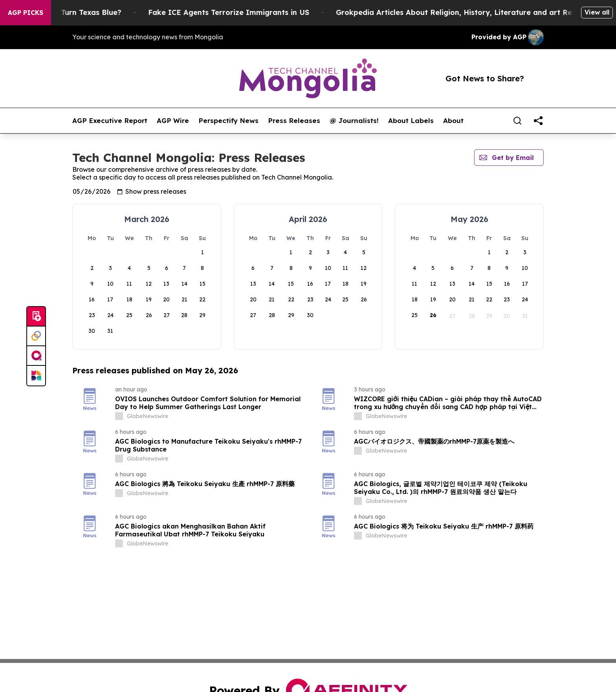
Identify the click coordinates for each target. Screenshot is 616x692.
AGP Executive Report (110, 121)
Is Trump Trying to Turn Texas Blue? (72, 12)
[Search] (517, 121)
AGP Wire (173, 121)
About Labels (411, 121)
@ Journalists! (354, 121)
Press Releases (294, 121)
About (453, 121)
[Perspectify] (36, 336)
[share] (538, 121)
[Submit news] (36, 317)
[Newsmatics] (36, 376)
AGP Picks (26, 13)
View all (597, 12)
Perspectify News (228, 121)
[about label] (119, 416)
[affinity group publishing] (36, 356)
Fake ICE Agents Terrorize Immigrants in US (245, 12)
